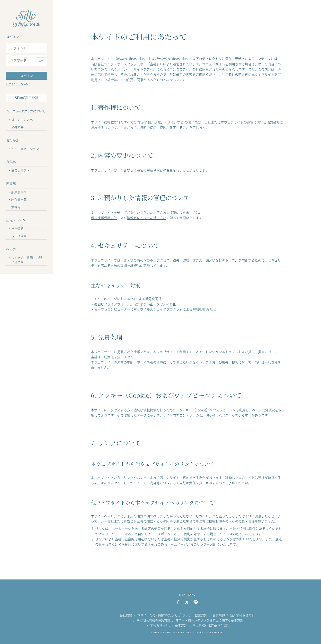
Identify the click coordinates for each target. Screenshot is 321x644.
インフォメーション (25, 149)
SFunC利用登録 (27, 98)
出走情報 (17, 229)
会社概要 (17, 127)
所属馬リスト (20, 192)
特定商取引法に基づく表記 (211, 625)
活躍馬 (16, 207)
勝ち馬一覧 (19, 200)
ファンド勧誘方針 (195, 615)
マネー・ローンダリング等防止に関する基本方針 (209, 620)
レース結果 (19, 236)
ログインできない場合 (18, 84)
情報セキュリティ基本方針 (147, 218)
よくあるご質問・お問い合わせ (27, 260)
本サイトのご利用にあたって (157, 615)
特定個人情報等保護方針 (153, 620)
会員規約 (219, 615)
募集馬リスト (20, 170)
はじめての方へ (22, 120)
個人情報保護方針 (104, 218)
